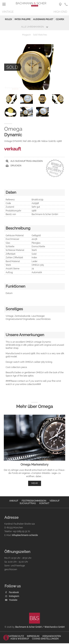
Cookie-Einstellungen (45, 639)
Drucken (14, 166)
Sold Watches (40, 35)
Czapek (60, 19)
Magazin (27, 35)
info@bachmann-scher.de (25, 535)
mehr (35, 483)
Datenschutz (16, 636)
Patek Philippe (23, 19)
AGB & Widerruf (20, 639)
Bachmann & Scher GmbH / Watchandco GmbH (40, 627)
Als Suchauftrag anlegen (24, 161)
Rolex (8, 19)
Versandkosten (51, 636)
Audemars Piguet (43, 19)
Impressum (33, 636)
